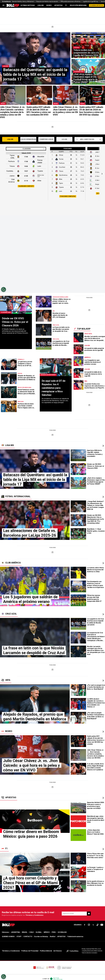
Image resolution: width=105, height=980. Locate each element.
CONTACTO (28, 937)
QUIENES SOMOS (8, 937)
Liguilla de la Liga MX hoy (91, 1)
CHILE (31, 932)
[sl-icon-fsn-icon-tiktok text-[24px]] (98, 925)
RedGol (53, 937)
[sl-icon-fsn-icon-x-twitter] (93, 925)
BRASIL (25, 932)
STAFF (19, 937)
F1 (66, 5)
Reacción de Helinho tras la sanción (47, 1)
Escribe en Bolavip (41, 937)
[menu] (3, 5)
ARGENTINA (16, 932)
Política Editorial (46, 951)
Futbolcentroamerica (75, 937)
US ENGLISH (62, 932)
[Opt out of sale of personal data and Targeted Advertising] (4, 977)
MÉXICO (47, 932)
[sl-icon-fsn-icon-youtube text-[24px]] (102, 925)
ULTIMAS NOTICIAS (28, 5)
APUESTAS (58, 5)
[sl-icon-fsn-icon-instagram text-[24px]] (89, 925)
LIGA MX (41, 5)
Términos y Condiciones (34, 915)
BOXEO (49, 5)
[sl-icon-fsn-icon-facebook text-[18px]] (85, 925)
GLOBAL (39, 932)
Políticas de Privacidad (30, 951)
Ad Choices (58, 951)
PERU (54, 932)
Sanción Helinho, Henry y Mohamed (23, 1)
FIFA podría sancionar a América (70, 1)
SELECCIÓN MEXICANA (78, 5)
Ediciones (6, 932)
